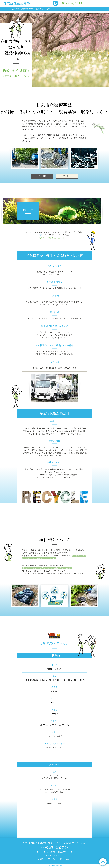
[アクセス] (67, 176)
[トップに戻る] (103, 862)
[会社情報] (42, 176)
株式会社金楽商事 (17, 3)
